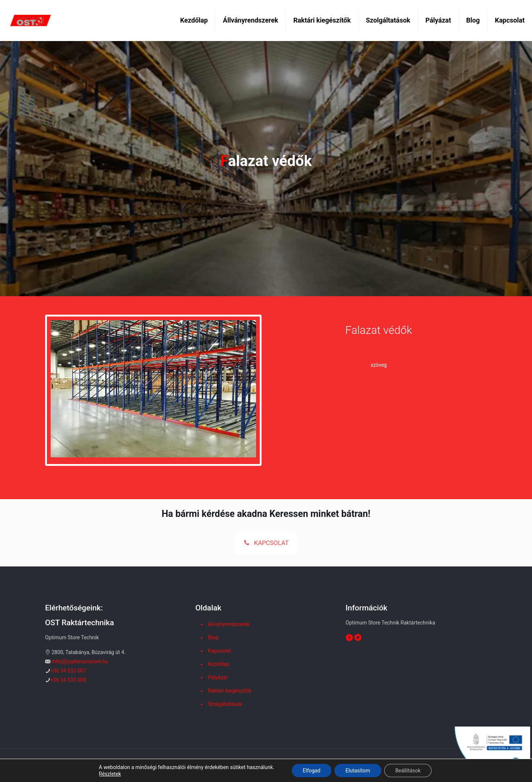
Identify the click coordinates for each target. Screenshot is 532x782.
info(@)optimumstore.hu (80, 661)
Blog (213, 637)
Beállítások (408, 771)
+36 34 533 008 (68, 680)
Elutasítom (358, 771)
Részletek (110, 774)
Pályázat (218, 677)
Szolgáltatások (225, 704)
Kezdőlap (219, 664)
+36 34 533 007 (68, 671)
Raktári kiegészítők (230, 691)
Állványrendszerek (229, 624)
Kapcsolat (219, 651)
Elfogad (312, 771)
